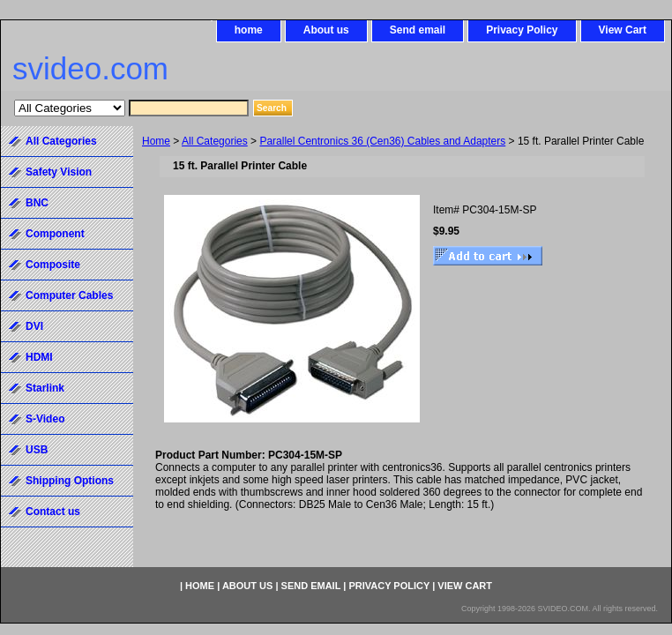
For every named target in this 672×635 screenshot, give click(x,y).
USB (37, 450)
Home (156, 141)
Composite (53, 265)
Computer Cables (69, 295)
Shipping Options (70, 481)
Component (55, 234)
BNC (37, 203)
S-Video (45, 419)
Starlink (45, 388)
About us (326, 30)
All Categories (215, 141)
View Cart (623, 30)
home (249, 30)
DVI (34, 326)
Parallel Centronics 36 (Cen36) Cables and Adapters (382, 141)
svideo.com (90, 68)
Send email (418, 30)
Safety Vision (59, 172)
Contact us (53, 512)
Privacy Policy (522, 30)
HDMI (39, 357)
